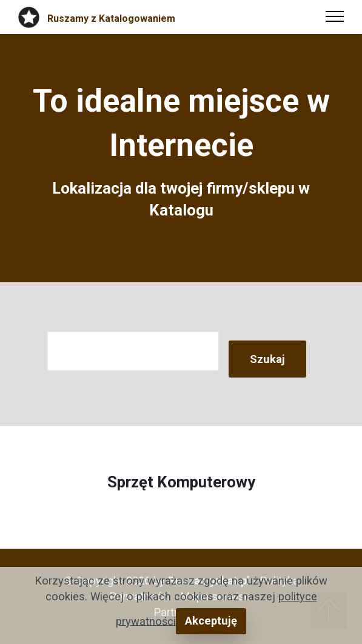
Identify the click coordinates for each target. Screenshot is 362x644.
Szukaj (267, 359)
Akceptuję (211, 621)
